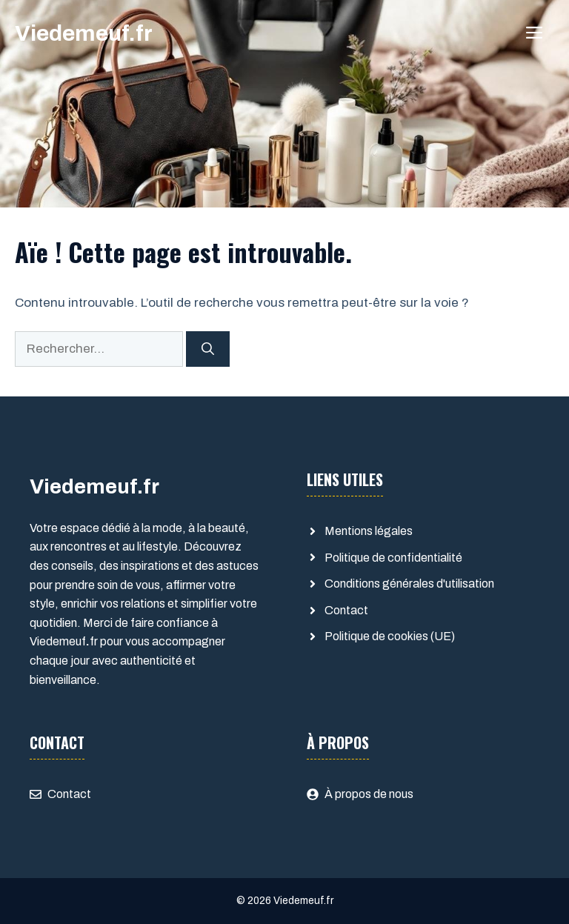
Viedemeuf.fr (84, 33)
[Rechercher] (208, 349)
